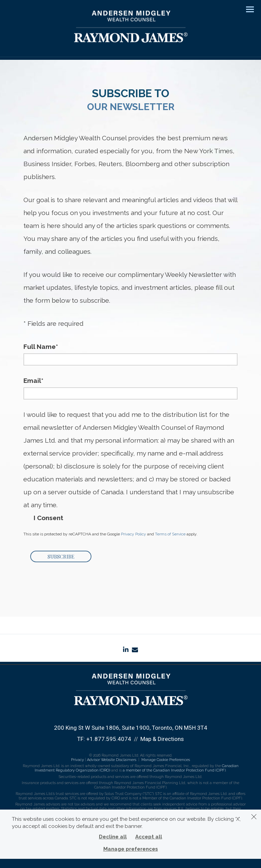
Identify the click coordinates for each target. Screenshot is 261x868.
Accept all (149, 837)
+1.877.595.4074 (109, 739)
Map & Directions (162, 739)
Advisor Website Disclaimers (112, 760)
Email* (33, 380)
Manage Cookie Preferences (166, 760)
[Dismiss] (254, 817)
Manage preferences (131, 849)
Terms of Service (170, 534)
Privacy (77, 760)
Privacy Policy (134, 534)
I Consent (48, 518)
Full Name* (41, 347)
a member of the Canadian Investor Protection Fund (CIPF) (174, 770)
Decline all (113, 837)
